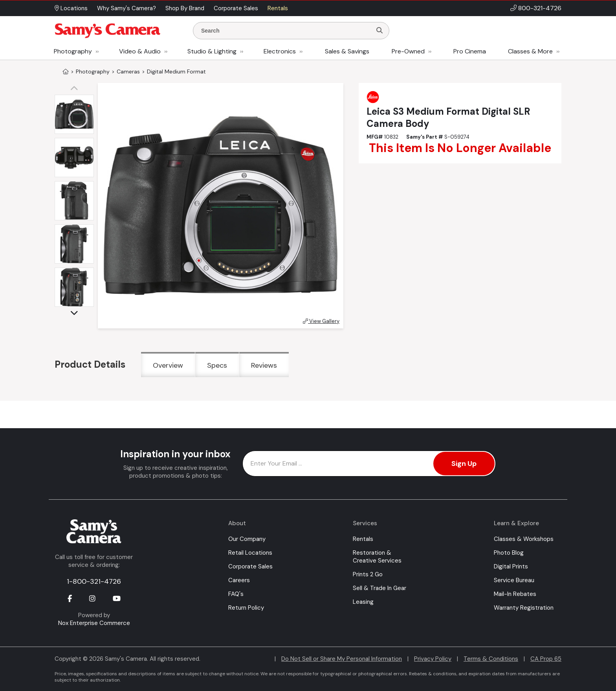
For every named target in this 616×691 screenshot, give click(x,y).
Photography (73, 51)
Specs (217, 365)
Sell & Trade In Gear (379, 588)
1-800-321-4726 (94, 581)
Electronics (280, 51)
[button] (76, 89)
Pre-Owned (408, 51)
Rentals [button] (278, 8)
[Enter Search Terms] (286, 31)
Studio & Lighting (212, 51)
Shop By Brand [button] (185, 8)
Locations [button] (71, 8)
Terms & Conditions (491, 659)
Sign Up (464, 464)
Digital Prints (511, 566)
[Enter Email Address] (369, 464)
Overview (168, 365)
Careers (239, 580)
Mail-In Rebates (515, 594)
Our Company (247, 539)
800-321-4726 (540, 8)
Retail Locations (250, 553)
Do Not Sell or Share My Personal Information (342, 659)
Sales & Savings (347, 51)
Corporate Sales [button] (236, 8)
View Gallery (321, 321)
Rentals (363, 539)
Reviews (264, 365)
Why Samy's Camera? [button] (126, 8)
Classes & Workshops (524, 539)
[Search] (379, 31)
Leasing (363, 602)
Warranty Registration (524, 608)
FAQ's (236, 594)
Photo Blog (509, 553)
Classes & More (530, 51)
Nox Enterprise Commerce (94, 623)
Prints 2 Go (368, 574)
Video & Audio (140, 51)
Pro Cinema (470, 51)
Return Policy (246, 608)
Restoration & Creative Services (377, 557)
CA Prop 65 (546, 659)
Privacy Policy (433, 659)
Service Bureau (514, 580)
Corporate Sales (250, 566)
